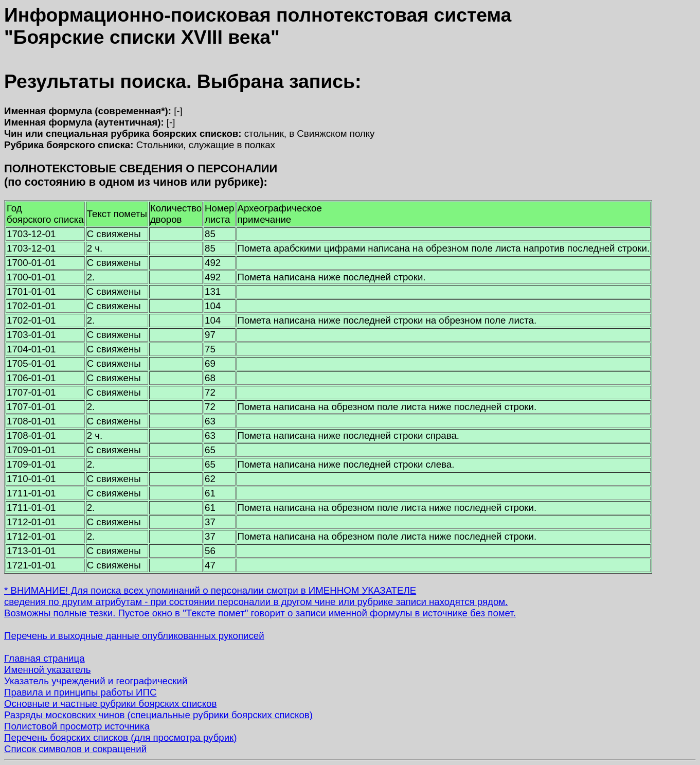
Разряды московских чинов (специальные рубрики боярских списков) (158, 715)
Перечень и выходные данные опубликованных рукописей (134, 636)
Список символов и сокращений (75, 749)
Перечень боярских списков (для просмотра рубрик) (121, 737)
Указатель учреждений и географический (96, 681)
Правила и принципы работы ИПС (80, 692)
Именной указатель (47, 670)
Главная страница (44, 658)
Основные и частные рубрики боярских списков (110, 704)
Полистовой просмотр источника (77, 726)
